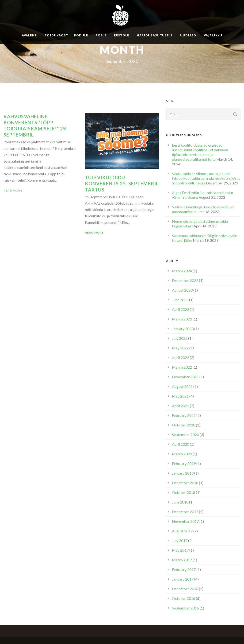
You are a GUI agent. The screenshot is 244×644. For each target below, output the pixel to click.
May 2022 (180, 348)
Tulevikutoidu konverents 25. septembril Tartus (122, 183)
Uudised (188, 35)
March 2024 (182, 271)
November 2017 (185, 521)
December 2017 (185, 512)
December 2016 (185, 589)
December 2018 (185, 483)
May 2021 (180, 396)
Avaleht (29, 35)
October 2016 (184, 598)
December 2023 (185, 280)
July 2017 (180, 541)
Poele (101, 35)
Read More (13, 190)
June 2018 (180, 502)
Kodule (81, 35)
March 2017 (182, 560)
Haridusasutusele (155, 35)
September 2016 (185, 608)
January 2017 (183, 579)
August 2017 (182, 531)
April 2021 (181, 406)
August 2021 (182, 386)
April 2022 (181, 357)
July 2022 (180, 338)
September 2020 (185, 435)
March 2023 (182, 319)
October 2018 (184, 492)
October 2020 (184, 425)
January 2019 (183, 473)
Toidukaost (56, 35)
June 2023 (180, 300)
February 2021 (184, 415)
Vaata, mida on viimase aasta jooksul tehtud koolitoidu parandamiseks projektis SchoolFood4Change (206, 178)
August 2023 (182, 290)
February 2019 (184, 463)
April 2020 (181, 444)
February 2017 (184, 569)
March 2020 (182, 454)
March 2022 (182, 367)
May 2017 (180, 550)
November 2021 (185, 377)
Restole (122, 35)
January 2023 (183, 329)
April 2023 (181, 309)
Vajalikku (213, 35)
